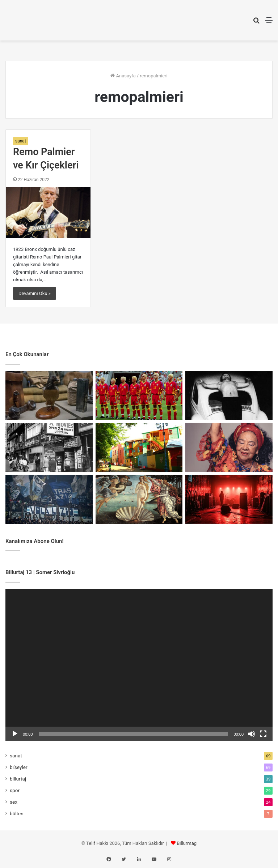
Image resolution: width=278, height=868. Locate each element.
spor (15, 790)
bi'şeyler (19, 767)
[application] (139, 665)
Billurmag (187, 843)
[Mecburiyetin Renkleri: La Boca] (139, 448)
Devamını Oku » (35, 293)
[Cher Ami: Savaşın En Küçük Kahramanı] (49, 395)
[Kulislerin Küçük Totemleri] (229, 500)
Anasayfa (123, 76)
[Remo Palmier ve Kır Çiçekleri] (48, 213)
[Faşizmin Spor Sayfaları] (49, 500)
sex (14, 802)
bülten (17, 813)
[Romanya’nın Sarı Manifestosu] (139, 395)
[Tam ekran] (263, 734)
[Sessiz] (252, 734)
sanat (21, 141)
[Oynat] (15, 734)
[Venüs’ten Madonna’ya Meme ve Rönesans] (139, 500)
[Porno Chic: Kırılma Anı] (49, 448)
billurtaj (18, 779)
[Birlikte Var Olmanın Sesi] (229, 448)
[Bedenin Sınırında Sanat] (229, 395)
